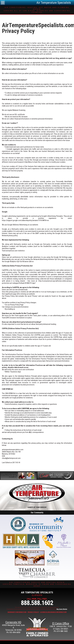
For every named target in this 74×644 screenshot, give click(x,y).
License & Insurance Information (53, 612)
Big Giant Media (62, 609)
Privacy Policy (33, 612)
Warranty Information (17, 612)
